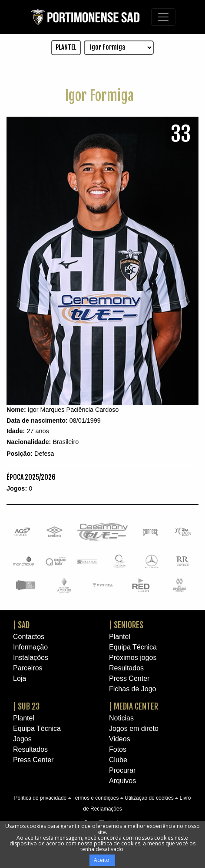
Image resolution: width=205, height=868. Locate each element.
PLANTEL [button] (66, 47)
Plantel (120, 637)
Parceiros (28, 668)
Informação (30, 647)
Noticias (121, 718)
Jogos (22, 739)
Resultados (126, 668)
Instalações (31, 658)
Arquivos (122, 781)
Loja (20, 678)
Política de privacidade (40, 798)
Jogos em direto (134, 728)
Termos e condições (96, 798)
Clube (118, 760)
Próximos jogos (133, 658)
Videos (120, 739)
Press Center (129, 678)
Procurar (122, 770)
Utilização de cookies (149, 798)
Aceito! (102, 860)
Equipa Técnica (133, 647)
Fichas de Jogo (133, 689)
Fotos (118, 749)
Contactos (29, 637)
